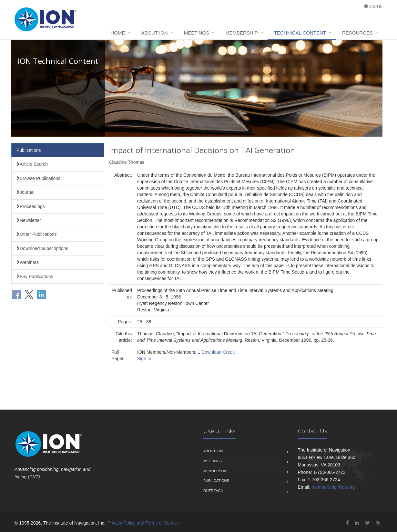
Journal (25, 192)
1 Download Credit (216, 352)
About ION (154, 33)
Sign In (376, 6)
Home (118, 33)
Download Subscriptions (42, 248)
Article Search (32, 164)
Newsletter (29, 220)
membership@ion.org (333, 487)
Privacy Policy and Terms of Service (143, 523)
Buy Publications (35, 276)
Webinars (28, 262)
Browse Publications (38, 178)
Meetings (197, 33)
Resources (357, 33)
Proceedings (31, 206)
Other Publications (36, 234)
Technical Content (300, 33)
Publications (29, 150)
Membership (242, 33)
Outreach (213, 491)
